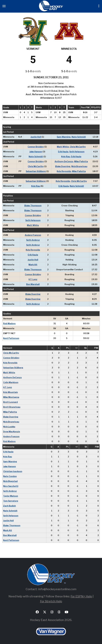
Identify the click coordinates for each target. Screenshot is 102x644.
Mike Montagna (11, 397)
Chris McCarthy (78, 147)
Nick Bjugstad (10, 481)
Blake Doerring (63, 166)
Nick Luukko (9, 427)
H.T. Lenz (33, 279)
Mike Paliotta (81, 161)
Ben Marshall (33, 284)
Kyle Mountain (11, 392)
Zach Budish (10, 506)
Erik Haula (63, 152)
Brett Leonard (10, 402)
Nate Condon (10, 476)
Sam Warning (64, 137)
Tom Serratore (11, 501)
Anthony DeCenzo (64, 161)
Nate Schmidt (79, 137)
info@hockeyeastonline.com (57, 589)
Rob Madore (9, 323)
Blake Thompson (33, 206)
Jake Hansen (36, 152)
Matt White (63, 147)
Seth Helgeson (77, 152)
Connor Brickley (36, 147)
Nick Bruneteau (79, 166)
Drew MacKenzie (12, 432)
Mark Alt (33, 265)
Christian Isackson (13, 471)
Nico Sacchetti (11, 486)
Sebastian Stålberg (36, 171)
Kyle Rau (66, 156)
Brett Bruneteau (12, 407)
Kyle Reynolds (64, 171)
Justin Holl (36, 137)
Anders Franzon (33, 235)
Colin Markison (11, 382)
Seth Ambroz (33, 240)
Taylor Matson (11, 496)
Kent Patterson (11, 338)
